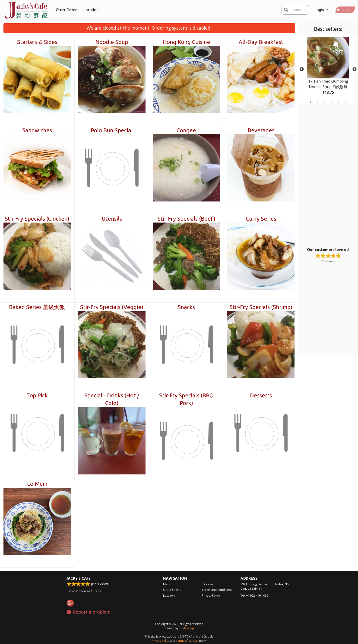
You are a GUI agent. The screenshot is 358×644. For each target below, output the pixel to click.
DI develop (187, 628)
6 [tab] (345, 102)
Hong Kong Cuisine (186, 42)
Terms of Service (187, 641)
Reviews (208, 584)
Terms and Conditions (217, 590)
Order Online (67, 10)
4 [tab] (332, 102)
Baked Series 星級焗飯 (37, 307)
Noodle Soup (112, 42)
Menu (167, 584)
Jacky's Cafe (79, 578)
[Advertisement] (328, 176)
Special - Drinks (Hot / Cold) (112, 399)
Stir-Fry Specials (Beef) (186, 219)
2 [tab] (318, 102)
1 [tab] (311, 102)
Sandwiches (37, 130)
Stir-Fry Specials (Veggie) (112, 307)
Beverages (261, 130)
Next (355, 69)
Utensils (112, 219)
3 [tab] (325, 102)
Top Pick (37, 395)
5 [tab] (339, 102)
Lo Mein (37, 484)
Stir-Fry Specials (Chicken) (37, 219)
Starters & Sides (37, 42)
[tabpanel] (328, 69)
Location (91, 10)
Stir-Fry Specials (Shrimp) (261, 307)
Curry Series (261, 219)
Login (319, 10)
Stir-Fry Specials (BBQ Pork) (186, 399)
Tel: (254, 595)
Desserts (261, 395)
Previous (302, 69)
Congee (186, 130)
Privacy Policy (211, 595)
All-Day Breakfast (261, 42)
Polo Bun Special (112, 130)
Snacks (186, 307)
